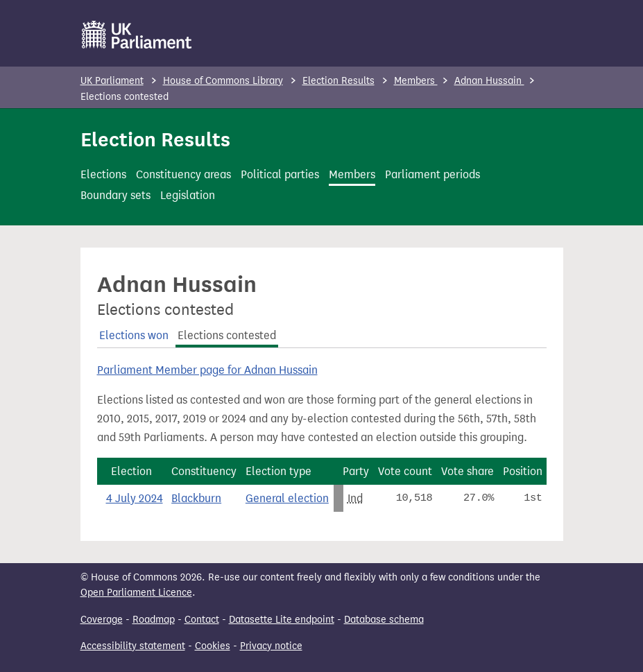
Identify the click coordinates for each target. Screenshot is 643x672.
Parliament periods (432, 174)
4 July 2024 (135, 498)
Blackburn (196, 498)
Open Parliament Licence (136, 593)
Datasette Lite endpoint (282, 620)
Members (416, 81)
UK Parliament (112, 81)
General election (287, 498)
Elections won (134, 335)
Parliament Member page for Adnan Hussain (207, 370)
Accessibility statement (133, 646)
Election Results (338, 81)
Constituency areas (183, 174)
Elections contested (227, 335)
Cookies (213, 646)
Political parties (280, 174)
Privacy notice (271, 646)
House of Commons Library (223, 81)
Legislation (188, 195)
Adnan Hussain (489, 81)
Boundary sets (115, 195)
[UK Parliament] (137, 35)
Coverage (102, 620)
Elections (103, 174)
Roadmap (154, 620)
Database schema (384, 620)
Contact (202, 620)
